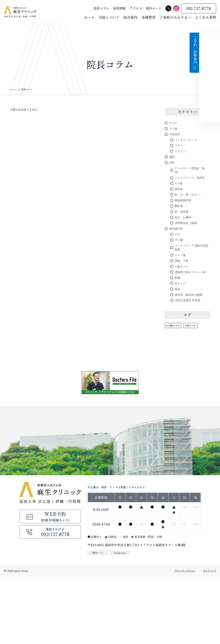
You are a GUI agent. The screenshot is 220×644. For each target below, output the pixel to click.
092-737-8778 (199, 9)
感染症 (180, 213)
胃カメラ (182, 339)
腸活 (178, 347)
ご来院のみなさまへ (175, 18)
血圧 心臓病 (185, 250)
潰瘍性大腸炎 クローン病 (191, 322)
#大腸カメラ (176, 393)
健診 (173, 167)
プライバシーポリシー (176, 638)
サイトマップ (208, 638)
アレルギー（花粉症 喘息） (192, 184)
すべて (174, 124)
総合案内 (131, 18)
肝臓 (178, 332)
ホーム (89, 18)
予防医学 (176, 138)
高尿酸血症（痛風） (190, 257)
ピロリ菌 (182, 298)
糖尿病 (180, 235)
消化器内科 (178, 264)
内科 (173, 174)
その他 (174, 131)
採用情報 (119, 9)
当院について (109, 18)
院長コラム (101, 9)
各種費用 (148, 18)
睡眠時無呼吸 (185, 228)
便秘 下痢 (183, 305)
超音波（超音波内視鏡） (190, 356)
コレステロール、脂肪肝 (192, 196)
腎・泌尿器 (183, 242)
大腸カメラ (183, 313)
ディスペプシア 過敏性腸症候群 (191, 288)
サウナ (180, 153)
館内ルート (154, 9)
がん (178, 271)
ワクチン (182, 160)
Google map (129, 620)
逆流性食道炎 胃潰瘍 (191, 366)
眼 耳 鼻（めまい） (192, 221)
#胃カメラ (198, 393)
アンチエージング (189, 146)
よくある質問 (206, 18)
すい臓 (180, 279)
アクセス (136, 9)
